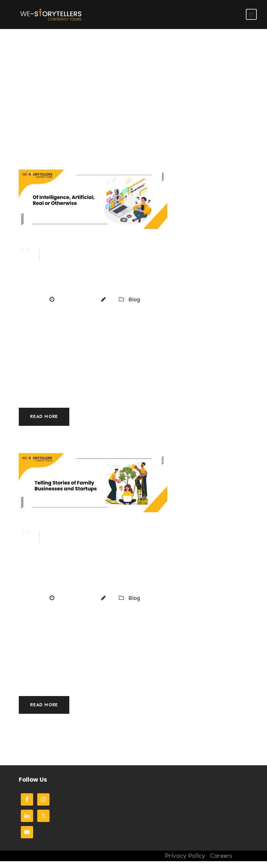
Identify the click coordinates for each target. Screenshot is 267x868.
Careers (221, 856)
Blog (134, 299)
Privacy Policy (185, 856)
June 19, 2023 (76, 299)
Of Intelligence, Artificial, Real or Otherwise (107, 267)
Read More (44, 416)
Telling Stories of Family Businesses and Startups (106, 557)
